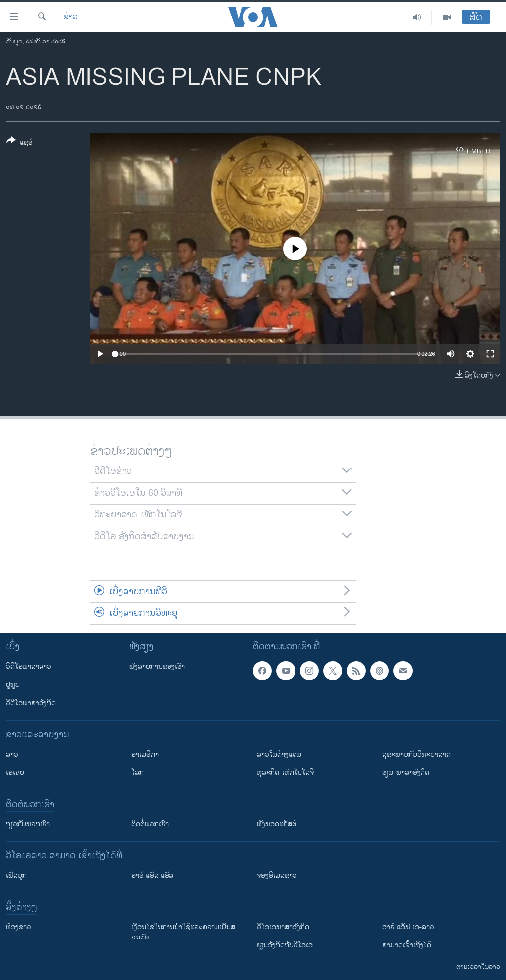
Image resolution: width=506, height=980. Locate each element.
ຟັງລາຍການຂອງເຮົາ (157, 666)
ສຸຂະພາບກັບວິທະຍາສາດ (417, 754)
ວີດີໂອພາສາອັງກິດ (31, 703)
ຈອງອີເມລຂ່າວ (277, 875)
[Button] (20, 143)
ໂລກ (138, 773)
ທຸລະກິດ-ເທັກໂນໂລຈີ (285, 773)
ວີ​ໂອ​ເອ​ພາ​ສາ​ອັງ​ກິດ (283, 927)
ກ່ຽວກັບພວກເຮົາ (28, 824)
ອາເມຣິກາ (145, 754)
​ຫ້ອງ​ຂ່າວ (19, 927)
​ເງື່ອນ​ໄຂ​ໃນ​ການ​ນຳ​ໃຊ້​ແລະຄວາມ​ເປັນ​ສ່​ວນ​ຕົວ (183, 932)
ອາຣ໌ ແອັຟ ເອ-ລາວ (408, 927)
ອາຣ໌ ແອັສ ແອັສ (152, 875)
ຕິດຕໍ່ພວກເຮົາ (150, 824)
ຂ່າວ (71, 17)
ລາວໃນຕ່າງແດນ (279, 754)
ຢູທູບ (13, 685)
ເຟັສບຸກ (16, 875)
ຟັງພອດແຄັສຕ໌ (277, 824)
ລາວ (12, 754)
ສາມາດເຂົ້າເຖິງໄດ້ (407, 945)
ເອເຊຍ (15, 773)
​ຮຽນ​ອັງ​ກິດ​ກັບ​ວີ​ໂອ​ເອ (285, 945)
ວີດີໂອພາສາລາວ (29, 666)
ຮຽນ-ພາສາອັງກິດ (406, 773)
